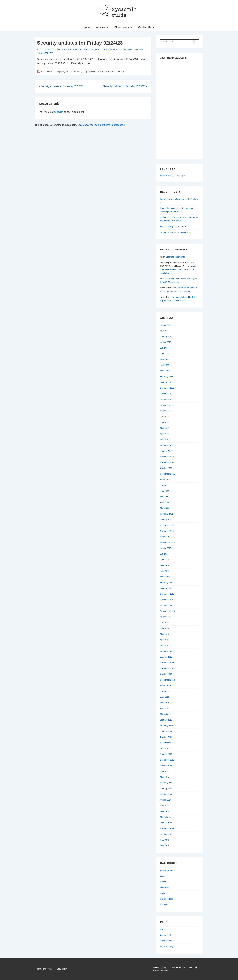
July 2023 (164, 348)
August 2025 (166, 325)
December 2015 (167, 760)
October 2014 (166, 794)
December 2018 (167, 663)
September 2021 (167, 474)
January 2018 (166, 720)
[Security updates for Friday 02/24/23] (68, 50)
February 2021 (167, 514)
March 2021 (165, 508)
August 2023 (166, 342)
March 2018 (165, 714)
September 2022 (167, 405)
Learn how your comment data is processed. (101, 125)
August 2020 (166, 548)
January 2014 (166, 823)
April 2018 (165, 708)
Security (48, 53)
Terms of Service (44, 969)
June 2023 (165, 354)
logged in (58, 112)
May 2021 (164, 497)
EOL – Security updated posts (173, 227)
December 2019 (167, 594)
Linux (96, 50)
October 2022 (166, 399)
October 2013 (166, 834)
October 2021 (166, 468)
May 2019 (164, 634)
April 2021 (165, 502)
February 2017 (167, 726)
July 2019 (164, 623)
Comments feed (167, 941)
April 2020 (165, 571)
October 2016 (166, 737)
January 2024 (166, 337)
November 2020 (167, 531)
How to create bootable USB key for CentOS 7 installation (178, 270)
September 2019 (167, 611)
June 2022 (165, 422)
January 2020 (166, 588)
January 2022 (166, 451)
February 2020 (167, 583)
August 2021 (166, 479)
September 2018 (167, 680)
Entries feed (165, 935)
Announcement (167, 870)
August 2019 (166, 617)
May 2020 (164, 565)
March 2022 (165, 439)
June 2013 (165, 840)
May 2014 (164, 811)
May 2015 (164, 777)
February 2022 (167, 445)
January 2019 (166, 657)
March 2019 (165, 645)
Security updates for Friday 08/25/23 (176, 232)
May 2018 (164, 703)
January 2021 (166, 520)
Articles (103, 27)
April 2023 (165, 365)
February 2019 (167, 651)
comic (163, 876)
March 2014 (165, 817)
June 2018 (165, 697)
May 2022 (164, 428)
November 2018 (167, 668)
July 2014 (164, 806)
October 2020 (166, 537)
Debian (140, 50)
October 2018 (166, 674)
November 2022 (167, 394)
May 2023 (164, 359)
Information (165, 887)
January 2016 (166, 754)
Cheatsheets (124, 27)
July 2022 (164, 417)
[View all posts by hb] (40, 50)
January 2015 (166, 789)
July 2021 (164, 485)
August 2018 (166, 685)
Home (87, 27)
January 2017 (166, 731)
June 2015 (165, 771)
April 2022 (165, 434)
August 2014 (166, 800)
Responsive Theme (162, 971)
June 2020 (165, 560)
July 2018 (164, 691)
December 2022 (167, 388)
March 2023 (165, 371)
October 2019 (166, 605)
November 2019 (167, 600)
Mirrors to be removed (175, 257)
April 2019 (165, 640)
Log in (163, 929)
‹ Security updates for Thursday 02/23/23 (61, 86)
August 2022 (166, 411)
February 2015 (167, 783)
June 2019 (165, 628)
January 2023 (166, 382)
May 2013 (164, 846)
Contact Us (147, 27)
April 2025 (165, 331)
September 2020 (167, 543)
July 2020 (164, 554)
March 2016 (165, 748)
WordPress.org (167, 946)
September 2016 (167, 743)
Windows (164, 905)
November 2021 (167, 462)
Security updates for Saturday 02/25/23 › (125, 86)
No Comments (113, 50)
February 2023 (167, 377)
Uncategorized (167, 899)
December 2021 (167, 457)
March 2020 (165, 577)
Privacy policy (60, 969)
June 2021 (165, 491)
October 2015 (166, 766)
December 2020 (167, 525)
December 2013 (167, 829)
